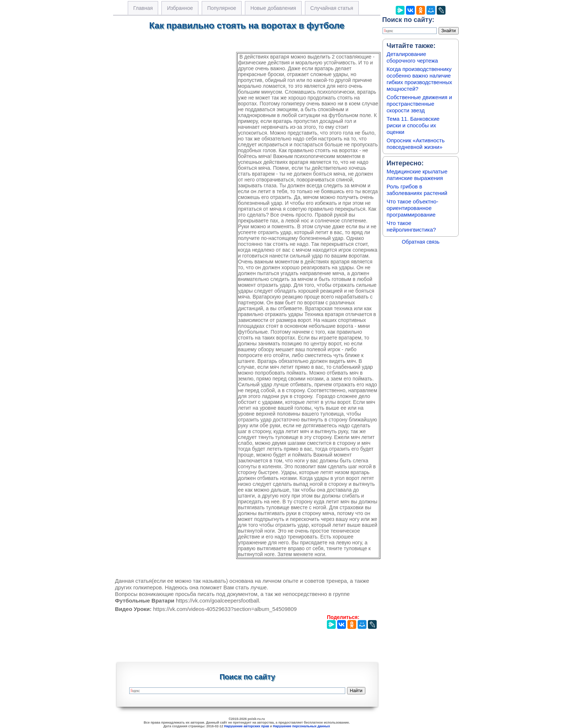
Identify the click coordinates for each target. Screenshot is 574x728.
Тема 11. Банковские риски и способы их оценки (413, 125)
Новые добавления (273, 8)
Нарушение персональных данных (302, 726)
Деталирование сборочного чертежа (412, 57)
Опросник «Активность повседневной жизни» (415, 144)
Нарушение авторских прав (247, 726)
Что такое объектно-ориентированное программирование (412, 208)
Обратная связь (420, 242)
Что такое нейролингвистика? (411, 226)
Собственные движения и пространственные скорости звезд (419, 104)
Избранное (180, 8)
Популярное (222, 8)
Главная (143, 8)
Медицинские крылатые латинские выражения (417, 175)
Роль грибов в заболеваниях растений (417, 190)
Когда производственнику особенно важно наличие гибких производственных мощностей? (419, 79)
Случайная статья (332, 8)
